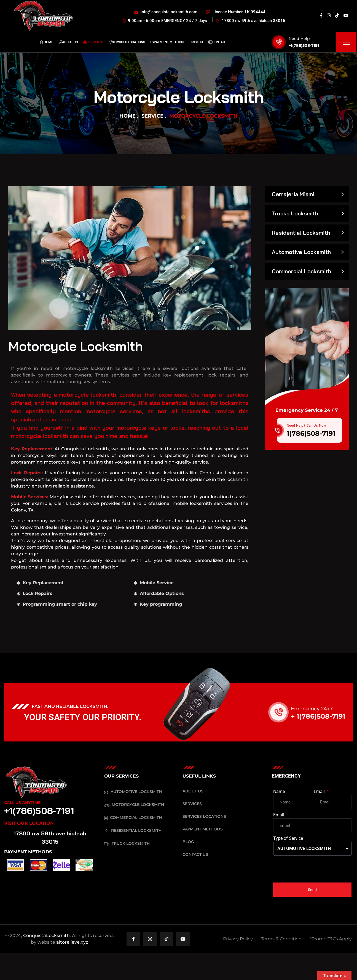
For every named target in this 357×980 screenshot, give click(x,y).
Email (320, 791)
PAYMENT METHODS (28, 852)
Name (279, 791)
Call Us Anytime (22, 803)
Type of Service (288, 838)
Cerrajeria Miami (293, 194)
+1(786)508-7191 (304, 45)
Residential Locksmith (301, 233)
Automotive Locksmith (301, 252)
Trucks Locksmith (295, 213)
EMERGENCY (286, 776)
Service (152, 116)
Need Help (299, 39)
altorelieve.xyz (72, 942)
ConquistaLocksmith (46, 936)
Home (127, 116)
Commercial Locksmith (301, 271)
